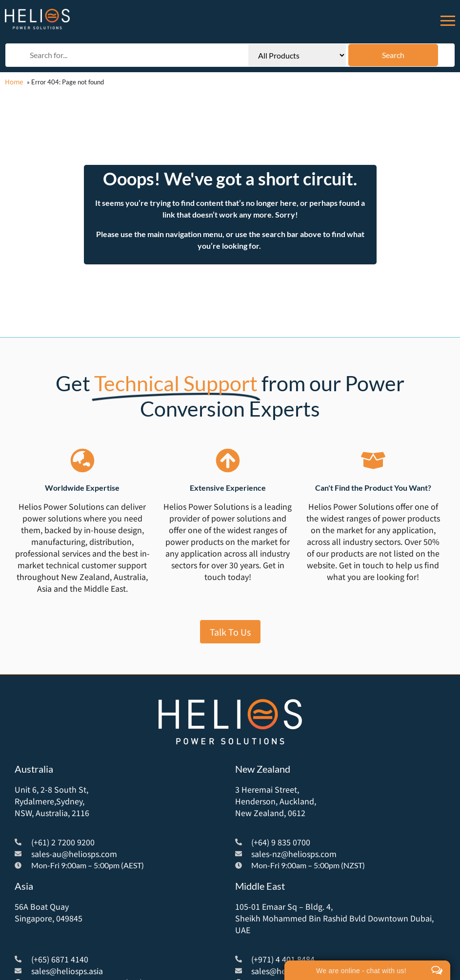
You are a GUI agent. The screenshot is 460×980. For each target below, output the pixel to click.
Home (14, 82)
